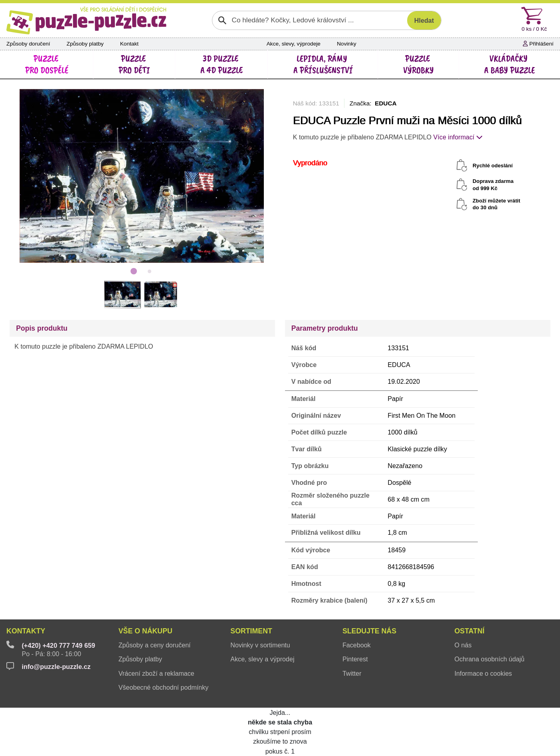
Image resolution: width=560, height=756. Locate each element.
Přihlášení (538, 44)
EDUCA (386, 103)
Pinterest (355, 659)
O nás (463, 645)
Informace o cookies (483, 673)
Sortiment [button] (251, 631)
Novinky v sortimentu (260, 645)
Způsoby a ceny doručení (155, 645)
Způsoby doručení (28, 44)
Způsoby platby (85, 44)
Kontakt (129, 44)
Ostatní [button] (470, 631)
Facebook (357, 645)
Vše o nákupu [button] (145, 631)
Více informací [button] (458, 137)
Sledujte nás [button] (369, 631)
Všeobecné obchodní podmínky (164, 687)
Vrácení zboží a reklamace (156, 673)
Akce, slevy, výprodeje (294, 44)
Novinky (347, 44)
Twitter (352, 673)
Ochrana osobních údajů (490, 659)
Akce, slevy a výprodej (262, 659)
